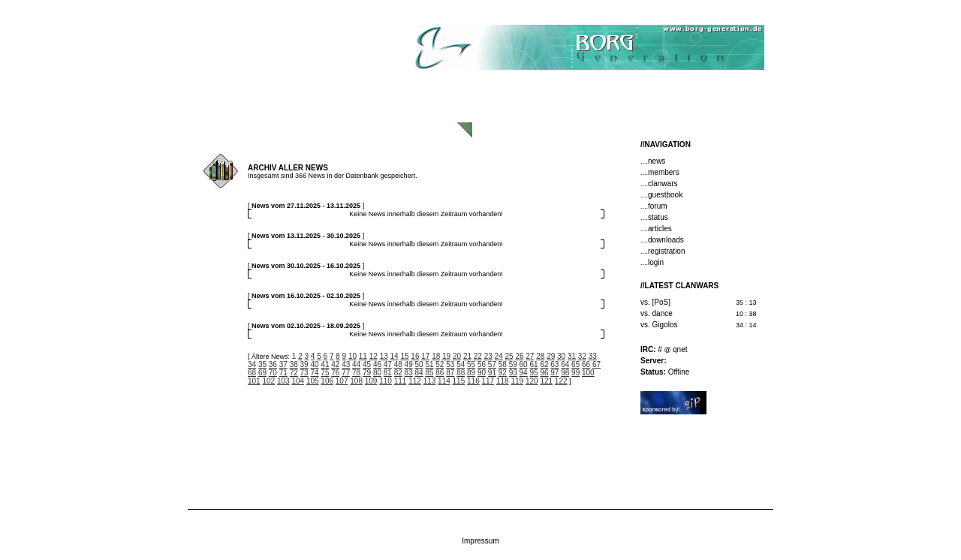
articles (660, 229)
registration (666, 251)
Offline (665, 372)
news (657, 161)
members (664, 172)
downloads (666, 240)
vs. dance (657, 313)
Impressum (480, 541)
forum (658, 206)
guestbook (665, 195)
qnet (680, 349)
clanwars (663, 184)
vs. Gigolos (659, 325)
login (656, 262)
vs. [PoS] (655, 302)
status (658, 217)
